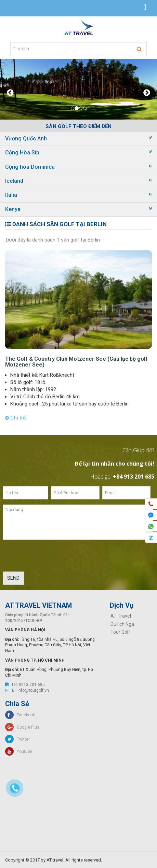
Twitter (17, 739)
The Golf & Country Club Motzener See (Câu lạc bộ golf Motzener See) (76, 362)
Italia (11, 195)
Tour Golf (120, 632)
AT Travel (121, 616)
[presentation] (55, 558)
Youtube (19, 752)
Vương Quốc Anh (26, 139)
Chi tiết (16, 418)
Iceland (14, 181)
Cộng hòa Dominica (30, 167)
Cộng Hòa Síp (22, 153)
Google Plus (22, 727)
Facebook (20, 715)
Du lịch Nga (122, 624)
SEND (13, 578)
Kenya (13, 209)
